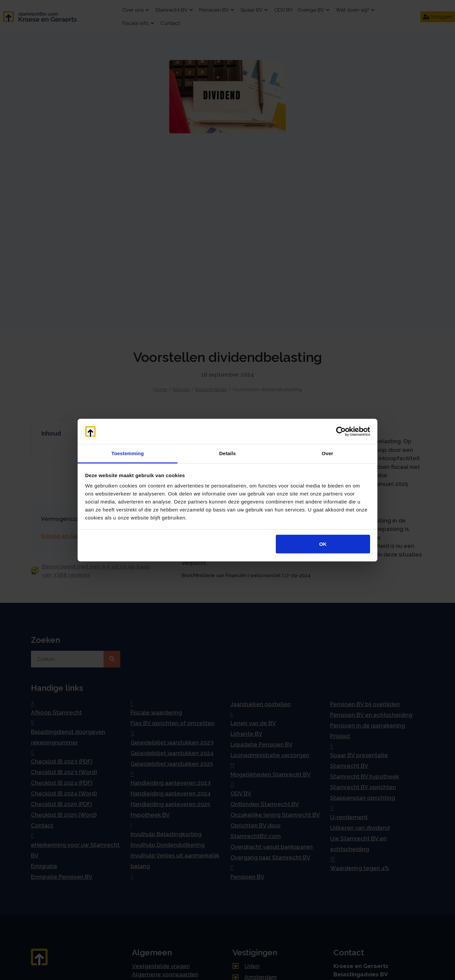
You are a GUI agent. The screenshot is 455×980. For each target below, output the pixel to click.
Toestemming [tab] (128, 453)
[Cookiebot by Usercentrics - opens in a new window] (341, 432)
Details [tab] (227, 453)
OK (323, 544)
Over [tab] (328, 453)
